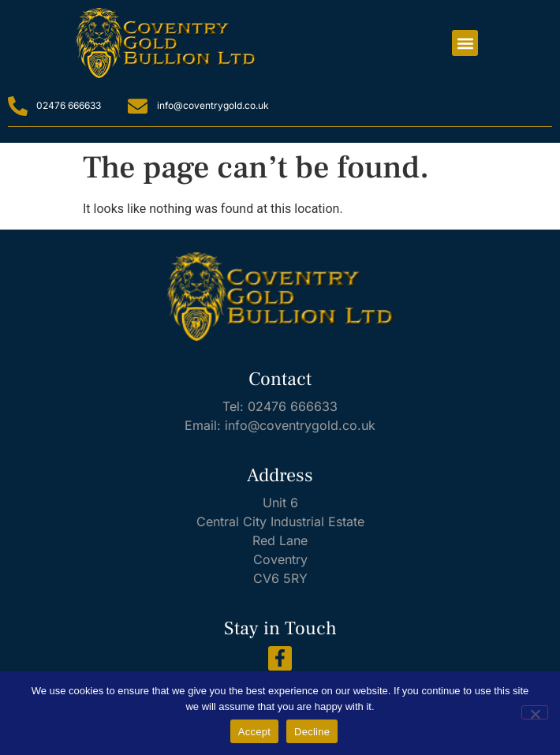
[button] (465, 43)
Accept (254, 732)
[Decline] (535, 712)
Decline (312, 732)
